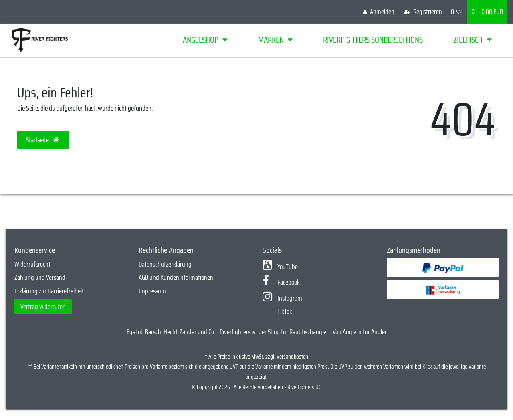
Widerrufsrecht (32, 264)
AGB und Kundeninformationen (176, 277)
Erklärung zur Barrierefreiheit (49, 291)
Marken (271, 40)
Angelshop (201, 40)
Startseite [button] (43, 140)
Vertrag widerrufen (43, 307)
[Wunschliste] (457, 12)
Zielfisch (468, 40)
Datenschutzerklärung (165, 264)
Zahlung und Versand (40, 277)
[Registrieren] (423, 12)
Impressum (152, 291)
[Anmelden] (379, 12)
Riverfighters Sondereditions (373, 40)
